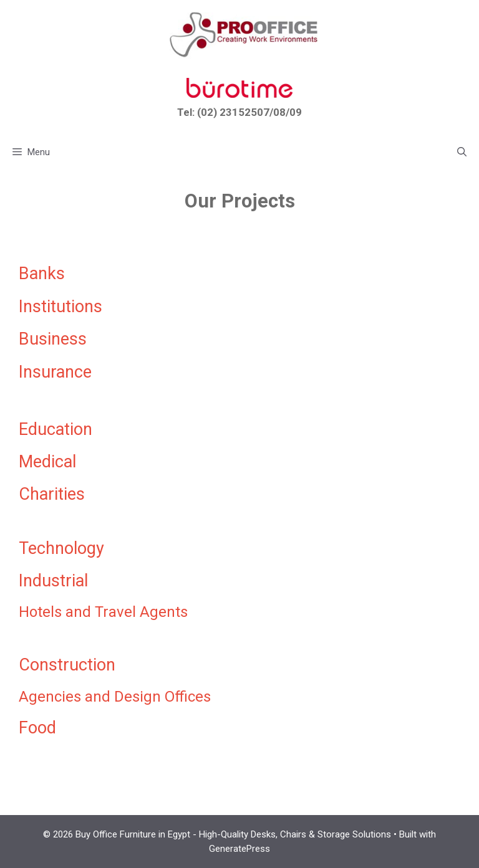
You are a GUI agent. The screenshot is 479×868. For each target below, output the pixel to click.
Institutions (60, 307)
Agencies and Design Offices (115, 697)
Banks (42, 274)
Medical (47, 462)
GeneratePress (239, 849)
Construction (67, 665)
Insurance (55, 372)
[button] (462, 152)
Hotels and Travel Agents (103, 612)
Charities (52, 494)
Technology (61, 548)
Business (53, 339)
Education (56, 429)
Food (37, 728)
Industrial (53, 581)
